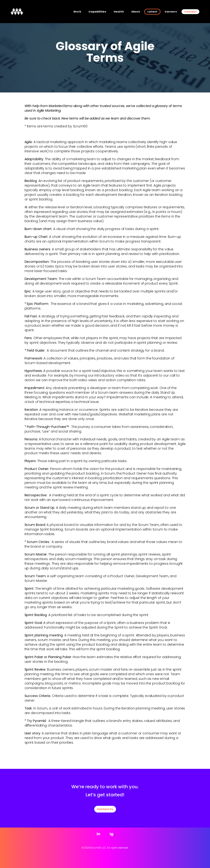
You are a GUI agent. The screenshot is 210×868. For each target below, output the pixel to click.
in (98, 834)
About (136, 12)
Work (77, 12)
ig (111, 834)
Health (119, 12)
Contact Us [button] (105, 809)
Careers (171, 12)
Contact (190, 12)
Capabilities (97, 12)
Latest (152, 12)
